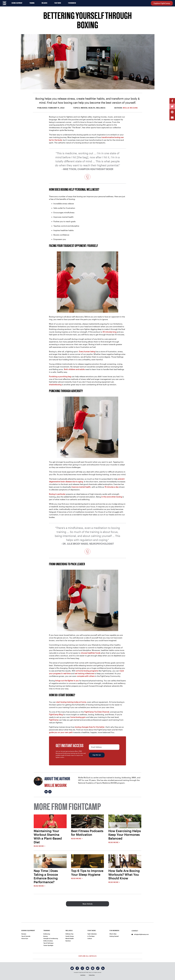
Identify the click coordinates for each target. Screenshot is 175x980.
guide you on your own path (61, 732)
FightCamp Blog (56, 714)
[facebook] (77, 968)
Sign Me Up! (97, 755)
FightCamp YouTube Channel (97, 712)
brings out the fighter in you (67, 681)
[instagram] (82, 968)
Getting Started (114, 936)
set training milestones (84, 673)
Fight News (58, 3)
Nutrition (68, 941)
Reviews (24, 934)
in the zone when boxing (112, 497)
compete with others (86, 676)
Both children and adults (74, 369)
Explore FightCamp (162, 3)
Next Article (88, 904)
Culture (90, 938)
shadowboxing (55, 384)
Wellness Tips (69, 934)
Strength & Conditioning (51, 938)
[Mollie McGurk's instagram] (50, 792)
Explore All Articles (88, 956)
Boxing (45, 936)
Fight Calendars (92, 934)
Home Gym (25, 938)
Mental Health (70, 938)
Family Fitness (70, 936)
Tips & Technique (48, 943)
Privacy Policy (92, 975)
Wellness (44, 3)
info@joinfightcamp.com (140, 934)
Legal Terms (83, 975)
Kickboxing (47, 934)
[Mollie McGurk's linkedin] (46, 792)
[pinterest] (93, 968)
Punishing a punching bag (60, 376)
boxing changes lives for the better (90, 727)
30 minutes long (109, 332)
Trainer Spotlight (48, 945)
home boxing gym (78, 717)
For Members (72, 3)
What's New (113, 934)
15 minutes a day (112, 487)
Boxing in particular (57, 494)
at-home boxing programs (87, 671)
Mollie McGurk (130, 108)
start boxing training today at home (71, 702)
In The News (91, 936)
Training (32, 3)
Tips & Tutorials (26, 936)
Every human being (87, 351)
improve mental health (81, 487)
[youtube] (87, 968)
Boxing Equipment (17, 3)
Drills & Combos (48, 941)
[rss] (103, 968)
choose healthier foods (91, 653)
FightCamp (54, 720)
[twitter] (72, 968)
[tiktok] (98, 968)
